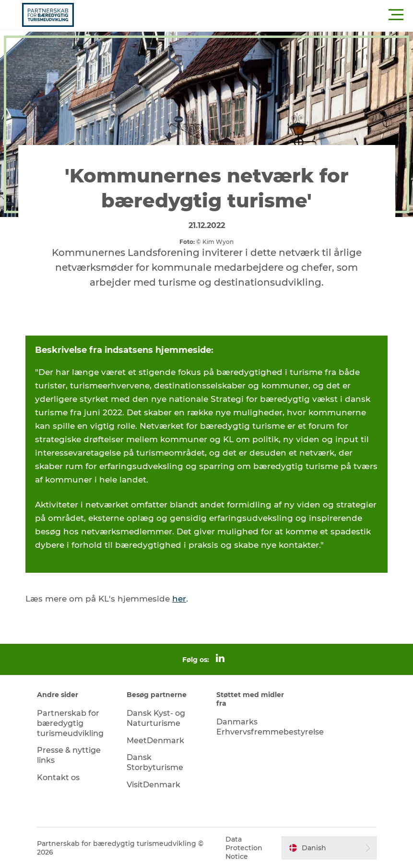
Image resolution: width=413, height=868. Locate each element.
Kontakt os (58, 778)
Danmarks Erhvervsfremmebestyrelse (270, 727)
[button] (250, 15)
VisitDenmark (153, 785)
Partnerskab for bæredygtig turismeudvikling (70, 723)
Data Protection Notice (244, 848)
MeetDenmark (155, 741)
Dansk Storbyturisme (155, 762)
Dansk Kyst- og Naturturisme (156, 718)
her (179, 599)
